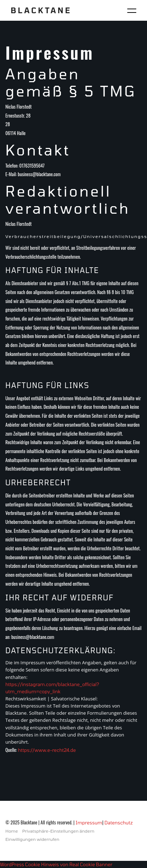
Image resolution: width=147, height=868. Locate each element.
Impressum (89, 823)
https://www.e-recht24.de (47, 750)
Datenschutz (118, 823)
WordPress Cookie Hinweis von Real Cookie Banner (56, 864)
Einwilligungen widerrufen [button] (32, 839)
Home (12, 831)
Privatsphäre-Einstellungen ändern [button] (58, 831)
